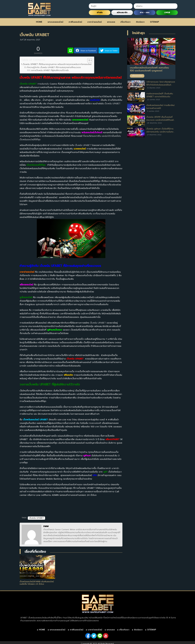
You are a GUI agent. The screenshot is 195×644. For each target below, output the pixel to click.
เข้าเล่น (100, 13)
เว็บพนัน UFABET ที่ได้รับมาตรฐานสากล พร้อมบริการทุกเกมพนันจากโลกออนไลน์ (57, 64)
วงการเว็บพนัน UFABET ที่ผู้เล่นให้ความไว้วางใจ (50, 70)
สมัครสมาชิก (122, 13)
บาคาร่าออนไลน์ (95, 22)
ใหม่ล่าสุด (138, 33)
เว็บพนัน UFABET (36, 518)
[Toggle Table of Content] (88, 60)
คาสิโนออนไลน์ (75, 22)
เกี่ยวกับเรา (125, 22)
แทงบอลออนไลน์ (55, 22)
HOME (39, 22)
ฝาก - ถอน (145, 13)
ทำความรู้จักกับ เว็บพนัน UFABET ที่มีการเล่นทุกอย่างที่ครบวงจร (54, 67)
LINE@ (167, 13)
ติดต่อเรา (140, 22)
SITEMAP (155, 22)
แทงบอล (111, 22)
